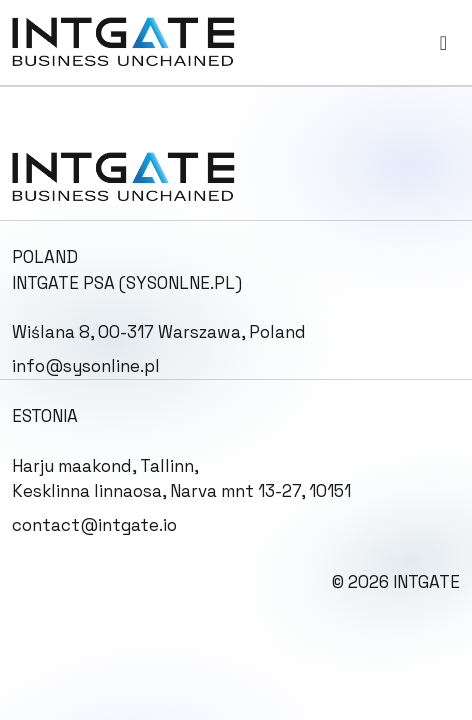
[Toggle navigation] (443, 42)
